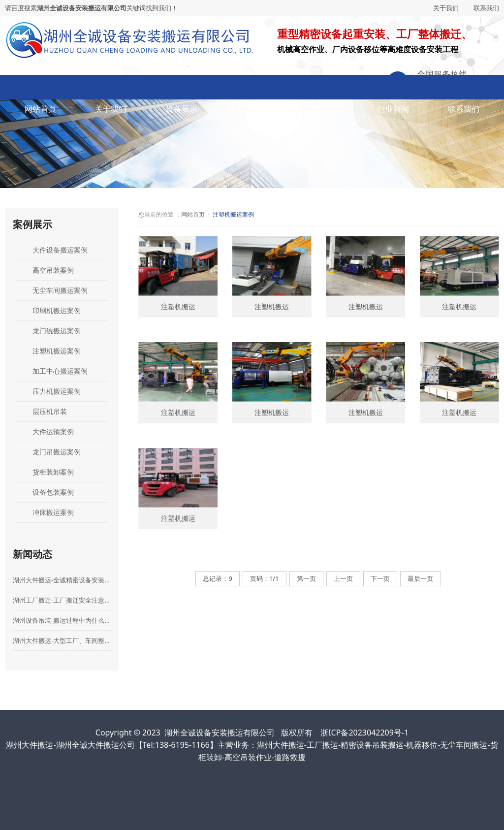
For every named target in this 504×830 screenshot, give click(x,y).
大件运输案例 (53, 431)
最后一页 (420, 578)
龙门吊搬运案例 (57, 452)
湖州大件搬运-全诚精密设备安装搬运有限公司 (62, 580)
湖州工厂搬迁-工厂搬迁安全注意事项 (62, 600)
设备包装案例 (53, 492)
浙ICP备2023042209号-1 (364, 733)
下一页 (380, 578)
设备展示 (182, 109)
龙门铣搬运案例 (57, 331)
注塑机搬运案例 (57, 351)
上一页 (343, 578)
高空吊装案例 (53, 270)
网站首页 (40, 109)
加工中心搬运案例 (60, 371)
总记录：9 (217, 578)
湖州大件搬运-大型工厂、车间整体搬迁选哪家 (62, 640)
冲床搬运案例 (53, 512)
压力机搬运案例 (57, 391)
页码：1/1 (265, 578)
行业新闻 (393, 109)
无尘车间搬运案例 (60, 290)
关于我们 (446, 8)
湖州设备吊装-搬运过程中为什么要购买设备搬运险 (62, 620)
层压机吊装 (50, 411)
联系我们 (486, 8)
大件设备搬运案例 (60, 250)
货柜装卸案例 (53, 472)
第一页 (306, 578)
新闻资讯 (322, 109)
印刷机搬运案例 (57, 310)
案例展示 (252, 109)
